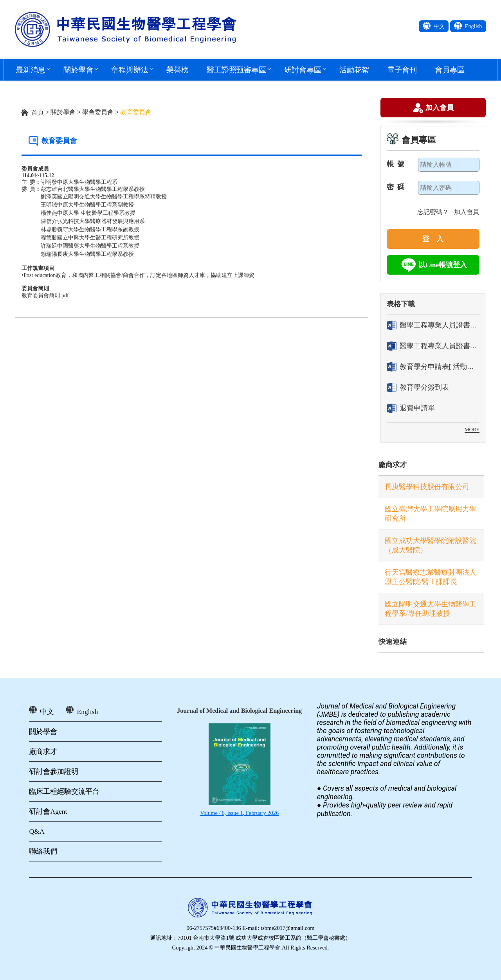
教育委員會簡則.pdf (45, 296)
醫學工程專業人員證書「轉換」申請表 (433, 325)
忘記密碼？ (433, 212)
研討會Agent (48, 811)
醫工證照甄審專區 (236, 69)
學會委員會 (98, 112)
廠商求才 (393, 465)
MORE (472, 429)
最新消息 (31, 69)
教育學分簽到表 (418, 388)
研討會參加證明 (54, 771)
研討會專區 (303, 69)
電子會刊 (402, 69)
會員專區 (450, 69)
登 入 (433, 239)
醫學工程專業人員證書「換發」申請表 (433, 346)
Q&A (37, 831)
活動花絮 (354, 69)
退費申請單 (411, 408)
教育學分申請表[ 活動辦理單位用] (433, 367)
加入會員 (440, 108)
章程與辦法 (130, 69)
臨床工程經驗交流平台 (64, 791)
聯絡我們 (43, 851)
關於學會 (78, 69)
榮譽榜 (178, 69)
